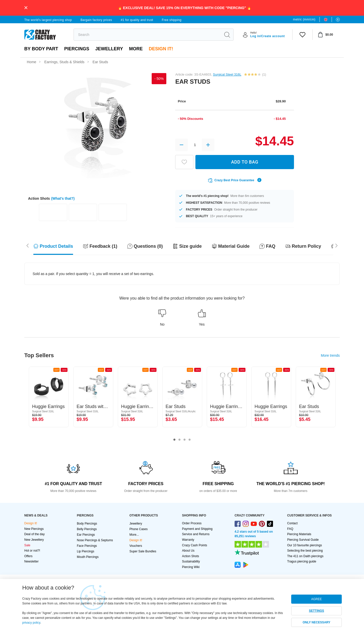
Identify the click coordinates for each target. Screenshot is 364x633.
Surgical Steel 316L (227, 74)
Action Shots (190, 556)
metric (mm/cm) (304, 19)
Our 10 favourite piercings (304, 545)
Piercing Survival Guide (303, 540)
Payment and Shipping (197, 529)
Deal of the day (35, 534)
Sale (27, 545)
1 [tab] (174, 440)
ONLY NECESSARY (316, 622)
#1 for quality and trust (137, 20)
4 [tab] (190, 440)
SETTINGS (316, 611)
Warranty (188, 540)
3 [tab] (185, 440)
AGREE (316, 599)
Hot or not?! (32, 551)
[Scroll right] (28, 245)
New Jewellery (34, 540)
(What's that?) (63, 198)
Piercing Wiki (191, 567)
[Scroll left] (336, 245)
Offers (28, 556)
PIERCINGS (77, 49)
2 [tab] (179, 440)
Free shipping (172, 20)
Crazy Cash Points (195, 545)
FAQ (290, 529)
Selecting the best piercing (305, 551)
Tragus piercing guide (302, 561)
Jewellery (109, 49)
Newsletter (31, 561)
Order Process (192, 523)
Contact (292, 523)
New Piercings (34, 529)
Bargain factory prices (96, 20)
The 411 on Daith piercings (305, 556)
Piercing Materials (299, 534)
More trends (330, 355)
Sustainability (191, 561)
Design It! (161, 49)
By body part (41, 49)
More (136, 49)
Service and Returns (196, 534)
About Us (188, 551)
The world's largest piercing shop (48, 20)
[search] (147, 35)
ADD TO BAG (245, 162)
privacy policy (31, 623)
